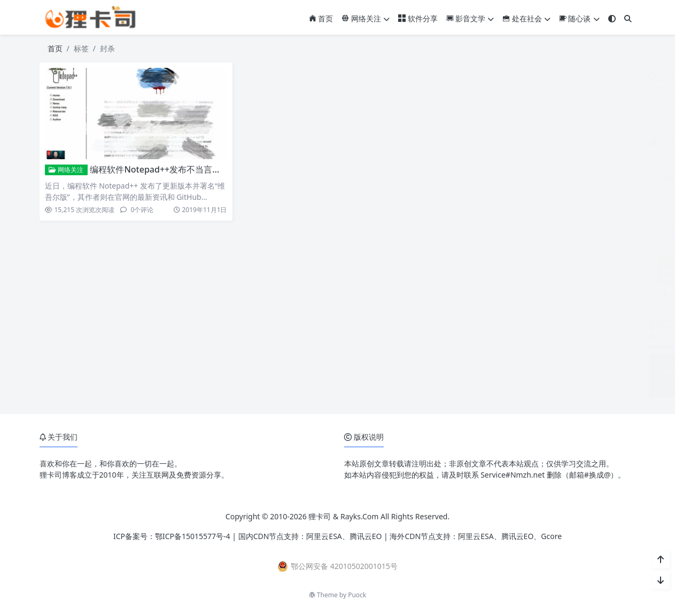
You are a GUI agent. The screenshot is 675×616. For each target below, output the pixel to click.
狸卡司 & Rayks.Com (343, 516)
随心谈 (579, 18)
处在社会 (526, 18)
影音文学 (470, 18)
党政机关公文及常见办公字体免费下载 (580, 311)
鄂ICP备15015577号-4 (193, 536)
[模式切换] (612, 18)
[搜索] (628, 18)
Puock (357, 595)
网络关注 (366, 18)
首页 (321, 18)
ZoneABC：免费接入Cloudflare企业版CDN (589, 262)
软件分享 (418, 18)
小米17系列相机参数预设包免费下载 (577, 359)
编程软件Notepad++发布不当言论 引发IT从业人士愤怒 (195, 169)
